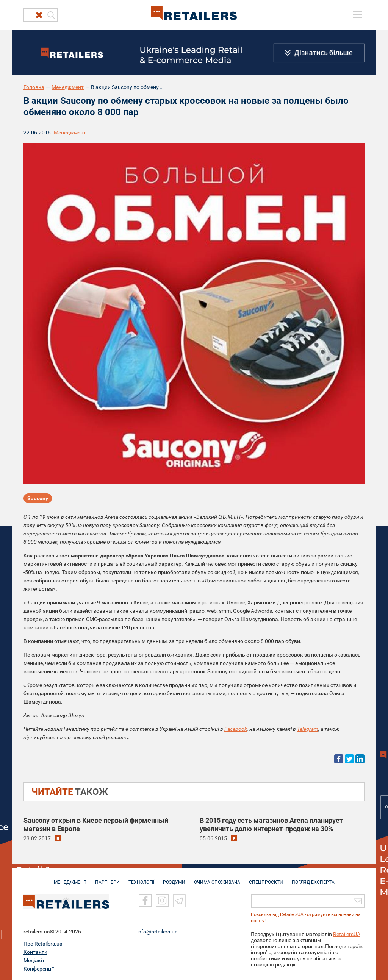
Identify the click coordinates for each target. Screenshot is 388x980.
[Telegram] (179, 900)
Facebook (236, 729)
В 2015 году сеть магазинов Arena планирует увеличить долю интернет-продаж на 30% (271, 825)
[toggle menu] (358, 14)
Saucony (38, 498)
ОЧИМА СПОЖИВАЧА (217, 879)
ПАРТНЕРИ (107, 879)
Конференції (38, 968)
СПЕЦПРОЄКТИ (266, 879)
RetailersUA (347, 934)
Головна (34, 87)
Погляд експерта (313, 879)
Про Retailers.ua (43, 943)
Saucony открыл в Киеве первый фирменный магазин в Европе (96, 825)
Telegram (308, 729)
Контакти (35, 952)
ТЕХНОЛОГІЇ (141, 879)
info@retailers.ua (157, 931)
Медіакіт (34, 960)
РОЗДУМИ (174, 879)
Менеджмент (68, 87)
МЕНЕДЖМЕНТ (70, 879)
